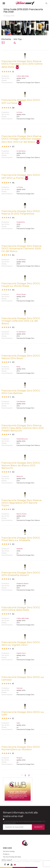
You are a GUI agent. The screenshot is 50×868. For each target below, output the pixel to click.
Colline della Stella (23, 76)
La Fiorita (20, 187)
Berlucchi (20, 476)
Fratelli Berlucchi (22, 439)
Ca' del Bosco (21, 151)
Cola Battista (21, 402)
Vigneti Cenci (21, 653)
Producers (6, 854)
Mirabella (20, 549)
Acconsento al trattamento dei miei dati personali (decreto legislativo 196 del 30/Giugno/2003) (24, 822)
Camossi (19, 688)
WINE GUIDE (7, 848)
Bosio (18, 367)
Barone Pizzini (21, 514)
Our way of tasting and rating (12, 857)
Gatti (18, 723)
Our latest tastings (9, 851)
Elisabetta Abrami (23, 584)
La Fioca (19, 112)
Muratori (19, 758)
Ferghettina (21, 222)
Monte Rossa (21, 294)
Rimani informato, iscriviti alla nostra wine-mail (20, 814)
